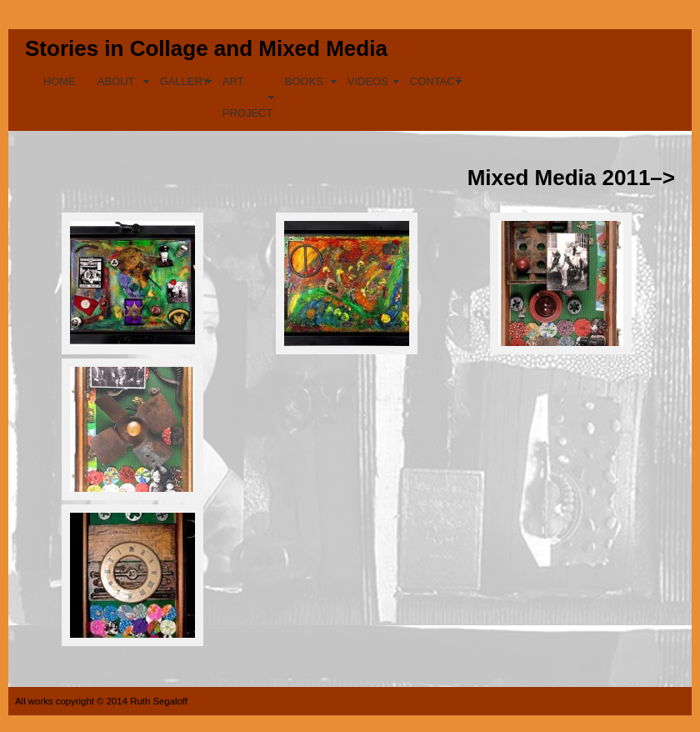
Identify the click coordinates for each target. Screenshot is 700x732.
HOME (60, 81)
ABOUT (116, 81)
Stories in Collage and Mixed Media (206, 48)
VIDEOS (368, 81)
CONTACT (436, 81)
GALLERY (185, 81)
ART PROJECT (248, 97)
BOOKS (304, 81)
